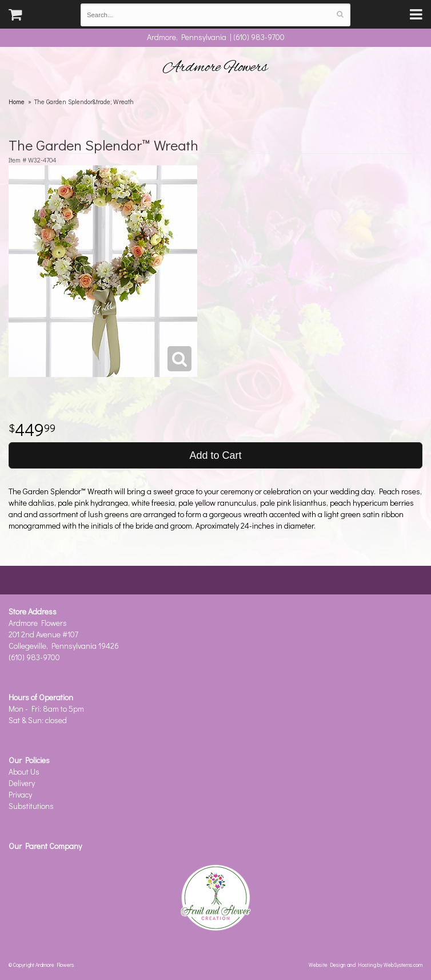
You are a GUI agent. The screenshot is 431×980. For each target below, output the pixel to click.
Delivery (22, 783)
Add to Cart (215, 455)
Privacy (20, 794)
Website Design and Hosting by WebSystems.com (366, 965)
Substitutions (31, 806)
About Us (24, 771)
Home (17, 102)
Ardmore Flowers (215, 68)
